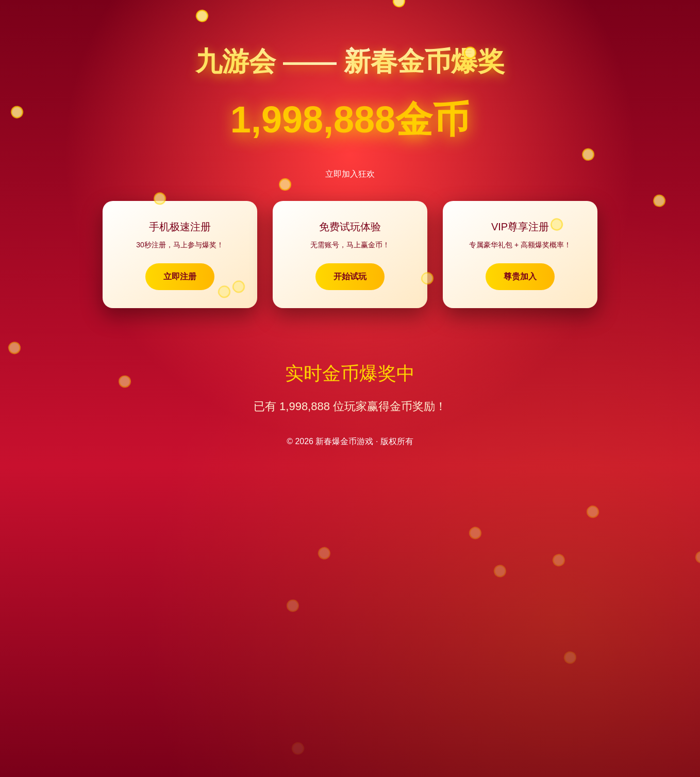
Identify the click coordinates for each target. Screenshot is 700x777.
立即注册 (180, 276)
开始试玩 (350, 276)
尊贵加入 (520, 276)
